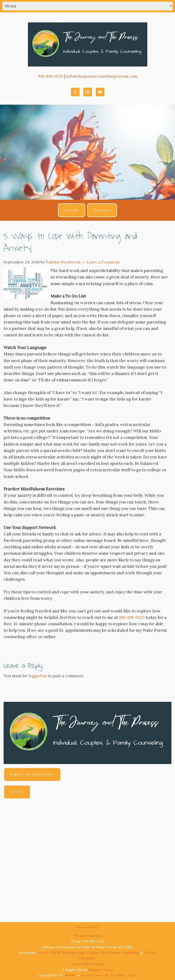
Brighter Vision (101, 970)
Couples (93, 953)
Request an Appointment (32, 775)
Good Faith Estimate (88, 964)
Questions (102, 210)
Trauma (150, 953)
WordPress (118, 975)
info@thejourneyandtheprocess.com (102, 76)
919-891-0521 (51, 76)
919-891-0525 (132, 617)
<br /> (87, 856)
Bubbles (70, 975)
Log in (132, 975)
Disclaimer (87, 958)
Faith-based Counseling (120, 953)
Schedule (72, 210)
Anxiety (43, 953)
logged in (37, 676)
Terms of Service (88, 936)
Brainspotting (74, 953)
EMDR (56, 953)
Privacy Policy (88, 927)
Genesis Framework (94, 975)
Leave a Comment (103, 262)
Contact (17, 792)
